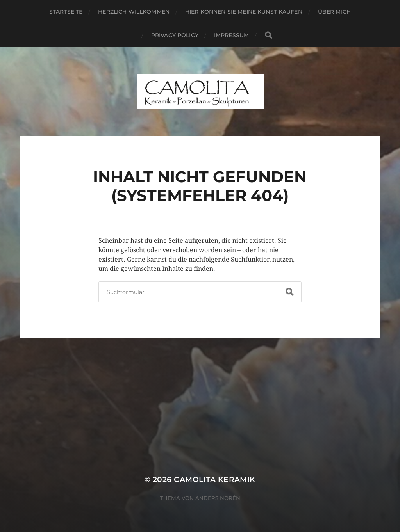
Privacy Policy (175, 35)
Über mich (334, 12)
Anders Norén (218, 498)
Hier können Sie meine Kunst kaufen (244, 12)
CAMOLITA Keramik (215, 480)
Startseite (66, 12)
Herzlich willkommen (134, 12)
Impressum (231, 35)
